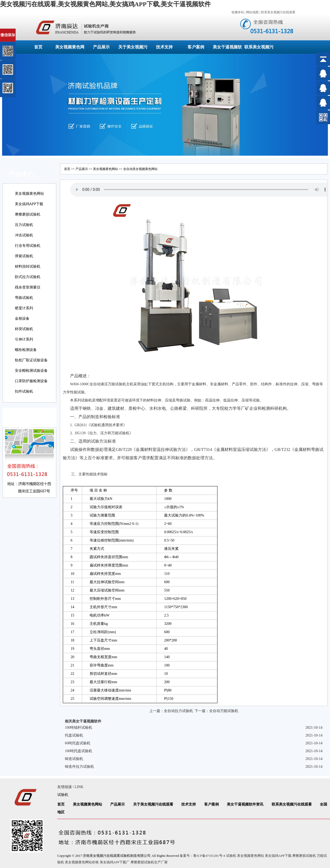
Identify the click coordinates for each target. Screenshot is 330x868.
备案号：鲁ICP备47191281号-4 (202, 856)
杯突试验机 (24, 329)
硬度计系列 (24, 308)
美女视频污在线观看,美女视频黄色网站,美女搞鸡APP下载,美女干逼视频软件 (105, 4)
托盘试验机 (74, 735)
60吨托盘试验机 (78, 743)
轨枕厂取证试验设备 (31, 360)
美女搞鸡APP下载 (29, 204)
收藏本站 (238, 12)
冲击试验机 (24, 235)
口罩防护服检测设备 (31, 381)
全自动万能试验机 (224, 711)
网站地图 (252, 12)
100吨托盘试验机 (79, 751)
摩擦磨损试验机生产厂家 (149, 862)
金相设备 (22, 319)
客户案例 (196, 47)
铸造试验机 (74, 759)
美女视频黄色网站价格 (82, 862)
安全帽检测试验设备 (31, 371)
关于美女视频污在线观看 (153, 804)
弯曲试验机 (24, 298)
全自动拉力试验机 (178, 711)
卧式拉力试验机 (28, 277)
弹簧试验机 (24, 256)
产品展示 (101, 47)
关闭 (26, 31)
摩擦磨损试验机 (28, 214)
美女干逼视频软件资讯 (245, 804)
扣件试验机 (24, 391)
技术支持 (164, 47)
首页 (38, 47)
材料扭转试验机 (28, 266)
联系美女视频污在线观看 (278, 12)
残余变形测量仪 (28, 287)
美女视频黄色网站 (29, 194)
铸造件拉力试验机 (79, 767)
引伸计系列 (24, 339)
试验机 (121, 384)
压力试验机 (24, 225)
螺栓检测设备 (26, 350)
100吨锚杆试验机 (79, 728)
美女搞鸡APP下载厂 (115, 862)
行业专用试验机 (28, 246)
